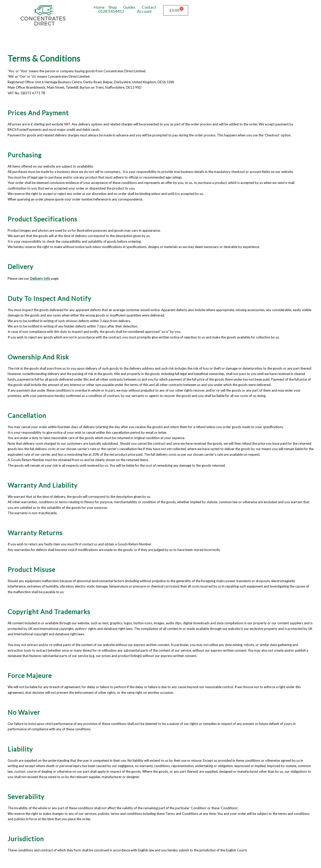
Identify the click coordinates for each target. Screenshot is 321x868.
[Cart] (176, 10)
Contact (149, 7)
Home (99, 7)
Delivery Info (39, 278)
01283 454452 (111, 11)
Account (144, 11)
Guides (129, 7)
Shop (113, 7)
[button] (114, 7)
